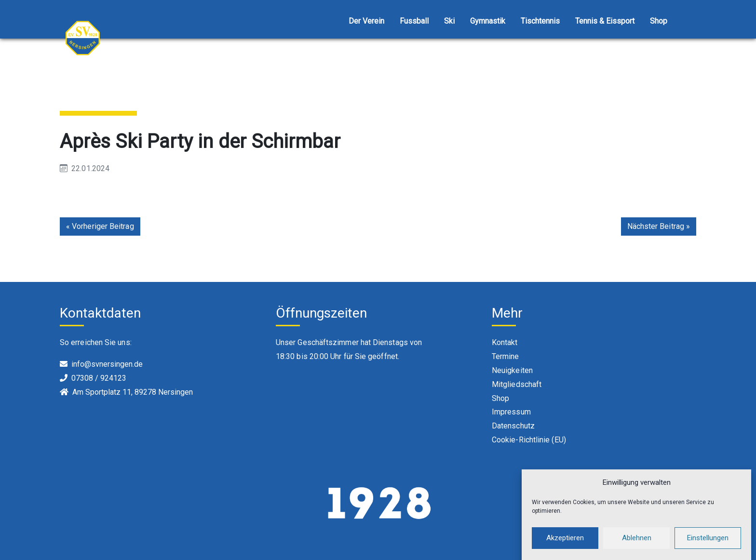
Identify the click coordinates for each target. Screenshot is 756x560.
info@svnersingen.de (107, 364)
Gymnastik (488, 21)
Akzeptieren (565, 542)
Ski (449, 21)
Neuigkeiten (512, 370)
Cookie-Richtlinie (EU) (529, 440)
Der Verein (366, 21)
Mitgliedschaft (517, 384)
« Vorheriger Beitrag (100, 226)
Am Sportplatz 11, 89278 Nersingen (133, 392)
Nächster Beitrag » (659, 226)
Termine (506, 356)
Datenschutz (513, 426)
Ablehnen (637, 542)
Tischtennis (540, 21)
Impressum (511, 412)
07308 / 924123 (99, 378)
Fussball (414, 21)
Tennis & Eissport (605, 21)
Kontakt (505, 342)
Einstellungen (708, 542)
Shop (659, 21)
